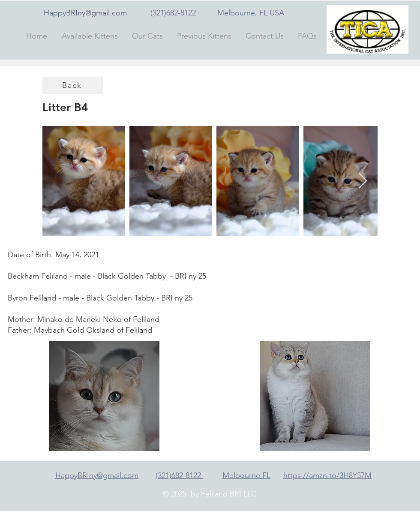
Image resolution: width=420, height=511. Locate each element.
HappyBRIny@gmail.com (85, 13)
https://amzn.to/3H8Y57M (327, 475)
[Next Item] (363, 181)
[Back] (73, 85)
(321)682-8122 (173, 13)
